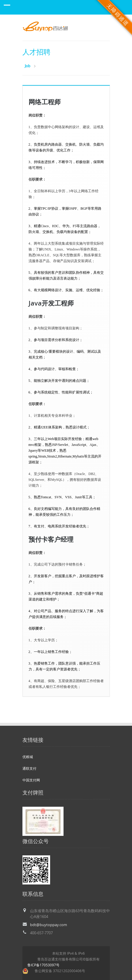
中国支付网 (31, 780)
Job (28, 66)
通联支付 (29, 768)
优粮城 (28, 757)
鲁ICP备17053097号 (43, 965)
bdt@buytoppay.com (49, 925)
